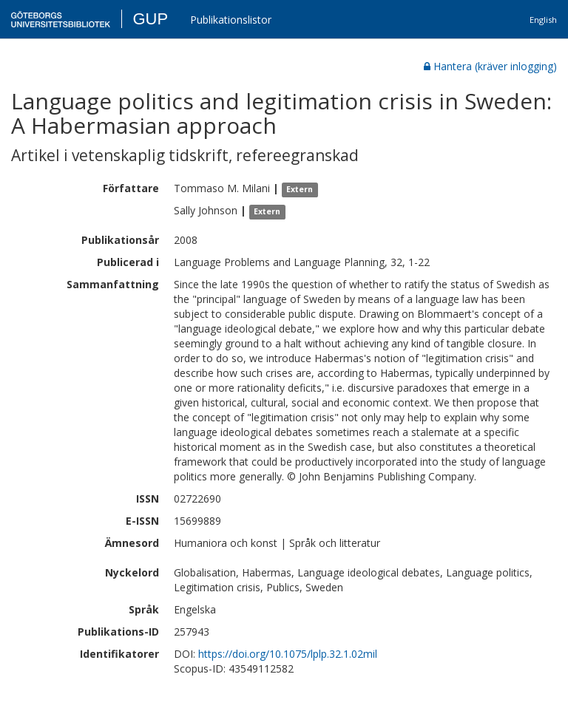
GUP (150, 19)
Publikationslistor (231, 20)
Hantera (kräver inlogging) (490, 66)
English (543, 20)
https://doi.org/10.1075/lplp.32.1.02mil (288, 654)
